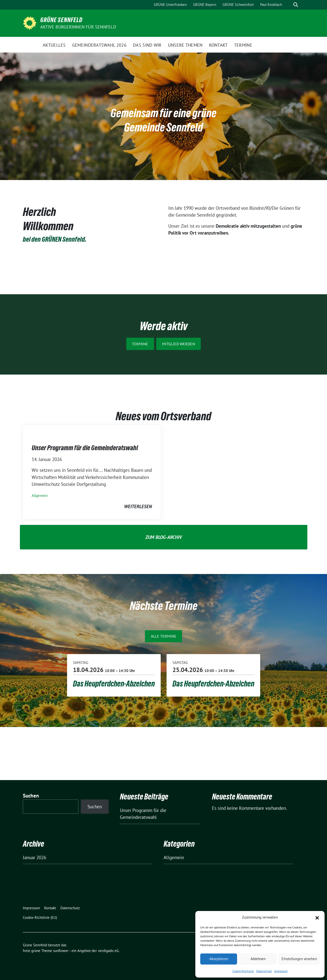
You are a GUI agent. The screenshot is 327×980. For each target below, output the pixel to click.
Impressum (281, 971)
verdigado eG (108, 951)
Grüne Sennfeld (61, 20)
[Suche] (289, 5)
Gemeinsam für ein (148, 113)
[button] (317, 917)
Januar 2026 (35, 857)
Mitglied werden (179, 344)
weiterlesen (138, 506)
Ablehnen (258, 959)
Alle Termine (164, 636)
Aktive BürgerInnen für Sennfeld (78, 27)
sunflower (61, 951)
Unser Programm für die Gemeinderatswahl (85, 448)
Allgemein (40, 496)
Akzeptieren (219, 959)
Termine (140, 344)
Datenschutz (264, 971)
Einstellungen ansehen (299, 959)
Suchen (31, 796)
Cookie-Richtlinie (243, 971)
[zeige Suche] (296, 5)
